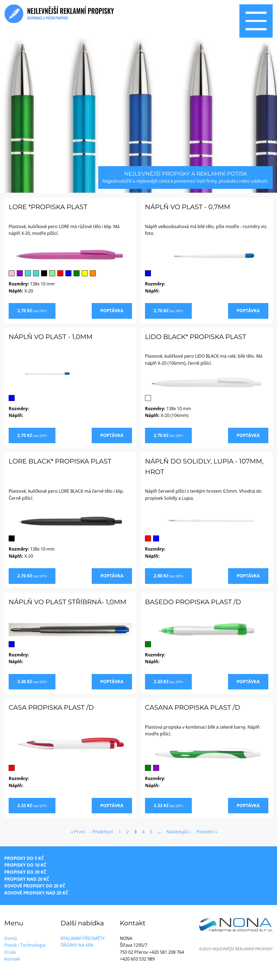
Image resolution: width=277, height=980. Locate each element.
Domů (11, 938)
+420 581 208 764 (166, 952)
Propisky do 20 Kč (25, 872)
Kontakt (12, 959)
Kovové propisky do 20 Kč (35, 886)
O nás (10, 952)
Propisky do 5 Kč (24, 858)
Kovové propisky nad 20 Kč (36, 893)
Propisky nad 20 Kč (27, 879)
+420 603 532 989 (137, 959)
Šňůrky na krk (77, 945)
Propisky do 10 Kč (25, 865)
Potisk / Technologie (25, 945)
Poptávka (112, 311)
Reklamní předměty (83, 938)
